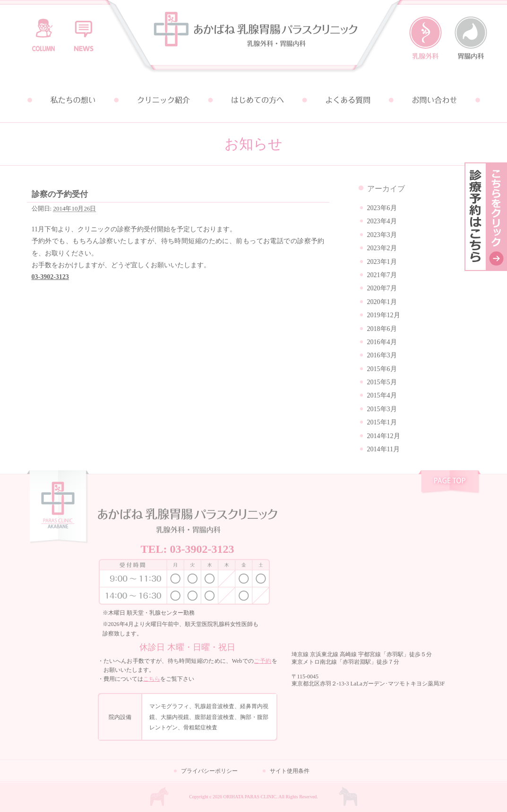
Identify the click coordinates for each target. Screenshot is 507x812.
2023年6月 (382, 208)
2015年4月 (382, 395)
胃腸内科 (471, 38)
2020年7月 (382, 288)
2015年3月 (382, 409)
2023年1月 (382, 262)
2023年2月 (382, 248)
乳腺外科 (425, 38)
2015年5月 (382, 382)
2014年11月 (383, 449)
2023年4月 (382, 221)
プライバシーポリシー (209, 771)
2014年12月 (384, 436)
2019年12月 (384, 315)
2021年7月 (382, 275)
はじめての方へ (254, 100)
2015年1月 (382, 422)
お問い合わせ (435, 100)
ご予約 (262, 661)
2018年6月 (382, 329)
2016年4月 (382, 342)
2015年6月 (382, 369)
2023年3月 (382, 235)
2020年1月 (382, 302)
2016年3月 (382, 355)
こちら (152, 679)
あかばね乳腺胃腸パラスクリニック (254, 39)
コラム (43, 31)
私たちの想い (72, 100)
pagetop (450, 483)
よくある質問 (344, 100)
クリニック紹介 (163, 100)
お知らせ (84, 31)
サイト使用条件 (290, 771)
